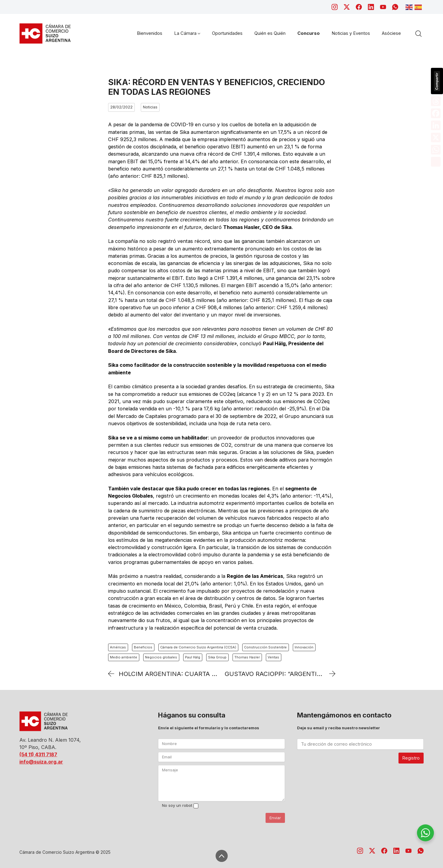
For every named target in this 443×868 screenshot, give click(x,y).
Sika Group (217, 657)
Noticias (150, 107)
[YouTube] (383, 7)
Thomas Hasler (247, 657)
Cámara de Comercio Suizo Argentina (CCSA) (198, 647)
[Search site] (418, 34)
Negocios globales (161, 657)
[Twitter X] (347, 7)
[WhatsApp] (395, 7)
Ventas (273, 657)
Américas (118, 647)
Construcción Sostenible (265, 647)
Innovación (304, 647)
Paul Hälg (193, 657)
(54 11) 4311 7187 (38, 754)
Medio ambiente (124, 657)
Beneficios (143, 647)
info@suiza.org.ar (41, 762)
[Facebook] (359, 7)
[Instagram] (335, 7)
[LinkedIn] (371, 7)
